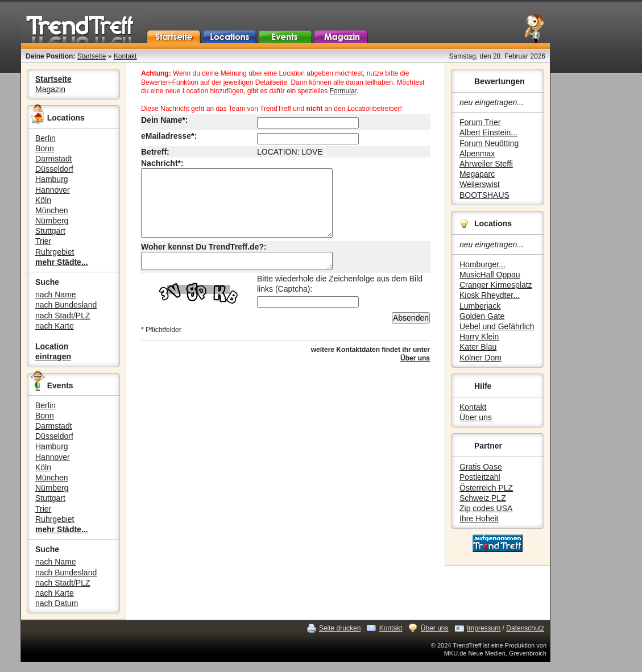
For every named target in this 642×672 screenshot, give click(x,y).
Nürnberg (52, 221)
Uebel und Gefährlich (497, 326)
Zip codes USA (486, 508)
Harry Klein (479, 337)
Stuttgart (50, 231)
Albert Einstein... (488, 132)
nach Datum (57, 603)
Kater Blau (478, 347)
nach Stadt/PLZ (63, 316)
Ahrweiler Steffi (486, 164)
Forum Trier (480, 122)
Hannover (53, 190)
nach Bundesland (66, 305)
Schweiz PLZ (483, 498)
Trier (43, 241)
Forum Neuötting (489, 143)
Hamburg (52, 179)
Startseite (92, 56)
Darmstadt (54, 159)
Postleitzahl (480, 477)
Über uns (476, 417)
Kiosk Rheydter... (490, 295)
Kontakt (125, 56)
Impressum (484, 628)
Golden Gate (482, 316)
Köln (43, 200)
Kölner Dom (481, 358)
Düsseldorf (54, 169)
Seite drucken (340, 628)
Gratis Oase (481, 467)
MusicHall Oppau (490, 275)
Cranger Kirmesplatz (496, 285)
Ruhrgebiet (55, 252)
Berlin (45, 138)
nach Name (56, 294)
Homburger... (482, 264)
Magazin (50, 89)
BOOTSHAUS (484, 195)
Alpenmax (477, 154)
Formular (343, 91)
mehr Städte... (62, 262)
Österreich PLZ (486, 488)
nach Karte (55, 326)
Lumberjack (480, 306)
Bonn (45, 148)
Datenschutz (525, 628)
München (52, 210)
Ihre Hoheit (479, 518)
